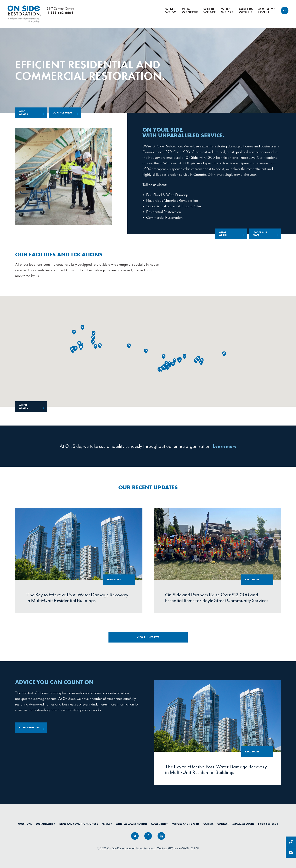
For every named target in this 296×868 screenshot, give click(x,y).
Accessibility (159, 824)
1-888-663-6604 (268, 824)
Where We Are (210, 10)
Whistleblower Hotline (131, 824)
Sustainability (45, 824)
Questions (25, 824)
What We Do (171, 10)
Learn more (225, 446)
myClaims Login (267, 10)
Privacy (107, 824)
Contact (223, 824)
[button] (93, 342)
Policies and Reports (186, 824)
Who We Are (227, 10)
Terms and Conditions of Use (78, 824)
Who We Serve (190, 10)
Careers (208, 824)
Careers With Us (246, 10)
